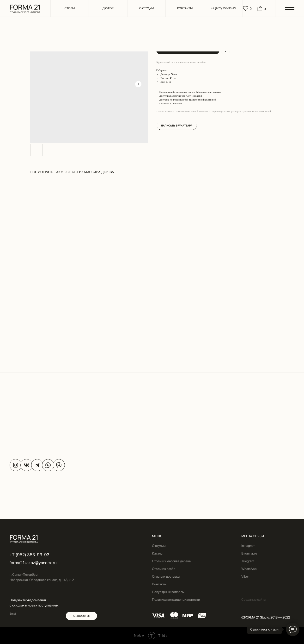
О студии (159, 546)
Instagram (248, 546)
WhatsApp (249, 569)
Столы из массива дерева (171, 561)
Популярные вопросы (168, 592)
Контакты (159, 584)
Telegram (248, 561)
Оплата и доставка (166, 576)
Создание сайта (253, 600)
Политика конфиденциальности (176, 600)
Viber (245, 576)
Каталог (158, 553)
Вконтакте (249, 553)
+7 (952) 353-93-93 (30, 555)
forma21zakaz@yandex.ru (33, 563)
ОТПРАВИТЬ (81, 616)
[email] (35, 614)
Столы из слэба (164, 569)
